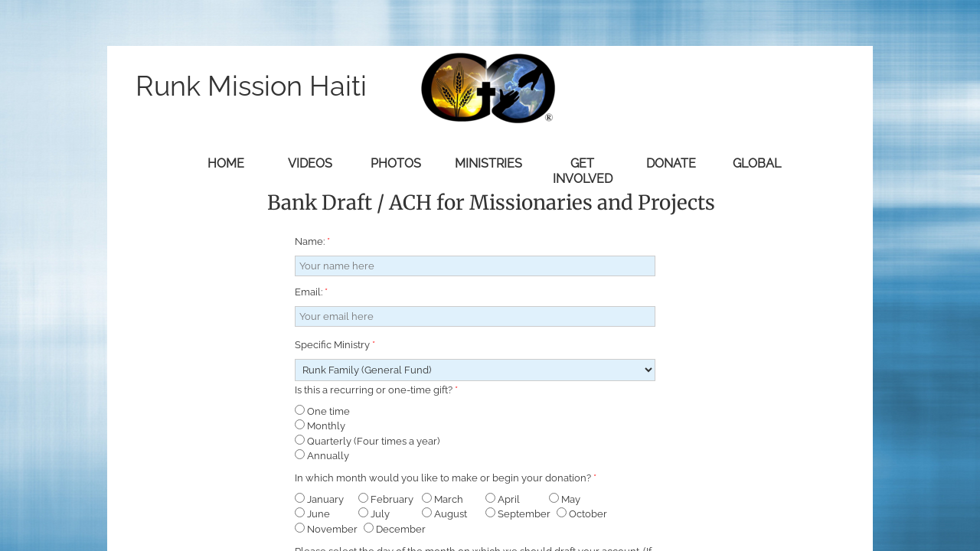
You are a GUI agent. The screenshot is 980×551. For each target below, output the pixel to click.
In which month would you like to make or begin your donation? (446, 478)
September (518, 514)
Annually (322, 456)
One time (322, 411)
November (326, 529)
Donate (671, 163)
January (319, 499)
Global (757, 163)
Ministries (488, 163)
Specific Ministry (335, 345)
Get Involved (583, 171)
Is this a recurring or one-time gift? (376, 390)
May (565, 499)
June (312, 514)
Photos (396, 163)
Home (226, 163)
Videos (310, 163)
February (386, 499)
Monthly (320, 426)
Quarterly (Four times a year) (367, 441)
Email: (311, 292)
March (443, 499)
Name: (312, 241)
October (582, 514)
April (503, 499)
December (395, 529)
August (444, 514)
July (374, 514)
